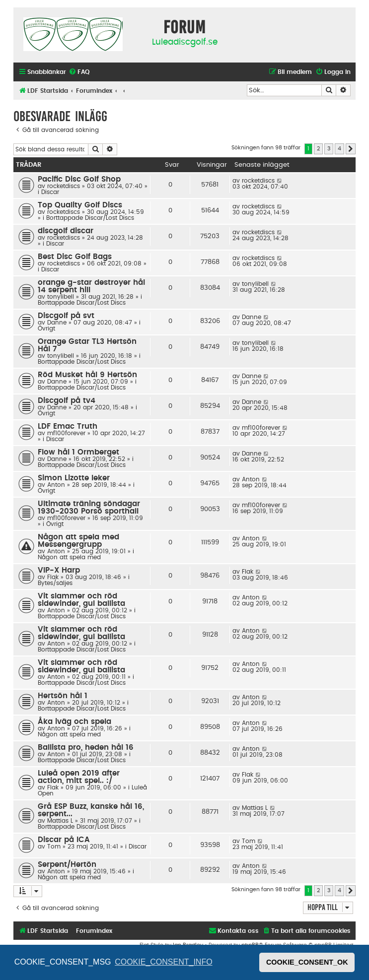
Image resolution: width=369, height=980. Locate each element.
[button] (351, 149)
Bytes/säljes (55, 583)
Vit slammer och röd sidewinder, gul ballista (81, 600)
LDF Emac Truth (68, 426)
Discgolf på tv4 (67, 401)
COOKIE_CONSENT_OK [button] (307, 962)
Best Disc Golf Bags (75, 257)
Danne (57, 323)
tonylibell (61, 297)
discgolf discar (66, 231)
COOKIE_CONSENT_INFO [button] (163, 962)
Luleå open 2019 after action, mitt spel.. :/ (79, 777)
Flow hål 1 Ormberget (78, 452)
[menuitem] (79, 72)
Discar (50, 192)
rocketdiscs (64, 186)
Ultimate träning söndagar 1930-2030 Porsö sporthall (89, 508)
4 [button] (339, 149)
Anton (56, 485)
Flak (53, 577)
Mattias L (60, 821)
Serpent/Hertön (67, 865)
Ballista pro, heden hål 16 (86, 748)
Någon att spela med (69, 557)
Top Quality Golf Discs (80, 205)
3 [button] (329, 149)
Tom (54, 847)
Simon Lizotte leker (74, 478)
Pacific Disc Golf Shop (79, 179)
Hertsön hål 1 (63, 696)
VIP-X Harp (59, 570)
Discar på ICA (64, 840)
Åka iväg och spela (74, 722)
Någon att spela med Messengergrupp (78, 541)
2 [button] (318, 149)
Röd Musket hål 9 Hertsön (87, 375)
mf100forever (66, 433)
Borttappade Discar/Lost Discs (90, 218)
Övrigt (46, 328)
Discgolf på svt (66, 316)
